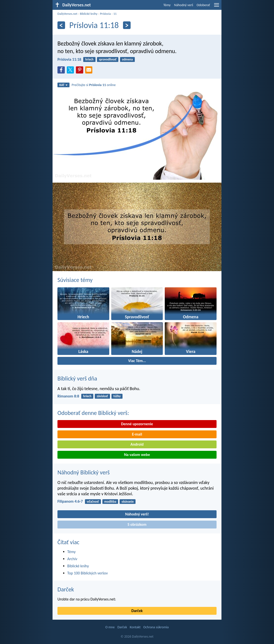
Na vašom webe (137, 455)
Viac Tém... (137, 361)
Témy (167, 5)
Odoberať (203, 5)
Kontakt (135, 627)
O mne (110, 627)
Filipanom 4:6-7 (70, 501)
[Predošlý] (61, 25)
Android (137, 444)
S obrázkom (137, 524)
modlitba (110, 502)
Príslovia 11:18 (69, 59)
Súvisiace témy (75, 280)
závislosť (102, 396)
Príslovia (105, 14)
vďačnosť (93, 502)
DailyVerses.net (67, 14)
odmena (127, 59)
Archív (72, 559)
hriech (89, 59)
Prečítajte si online (94, 85)
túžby (117, 396)
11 (115, 14)
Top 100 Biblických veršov (88, 573)
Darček (66, 589)
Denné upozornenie (137, 424)
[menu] (217, 7)
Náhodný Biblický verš (84, 472)
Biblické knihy (89, 14)
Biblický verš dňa (77, 378)
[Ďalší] (127, 25)
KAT (64, 85)
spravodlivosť (108, 59)
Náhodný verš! (137, 514)
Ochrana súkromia (156, 627)
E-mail (137, 434)
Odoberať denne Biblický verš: (93, 413)
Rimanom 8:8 (68, 396)
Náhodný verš (184, 5)
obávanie (128, 502)
